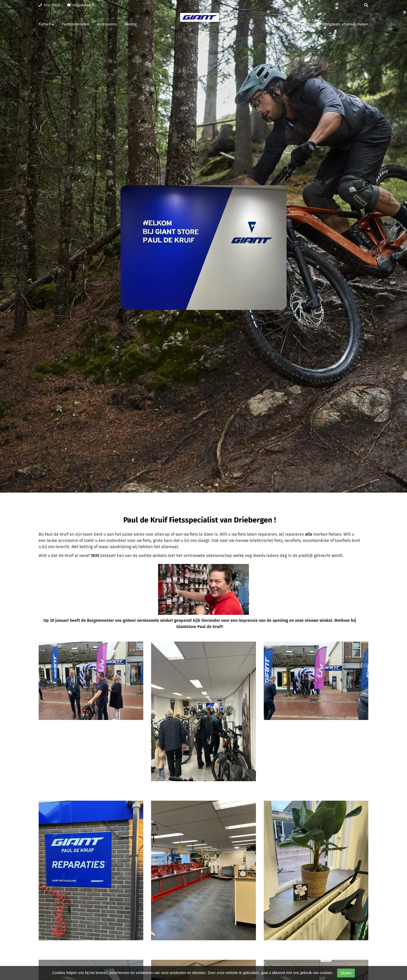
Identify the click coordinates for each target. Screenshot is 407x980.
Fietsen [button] (46, 24)
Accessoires (107, 24)
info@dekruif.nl (81, 5)
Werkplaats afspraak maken (345, 24)
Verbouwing (304, 24)
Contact (281, 24)
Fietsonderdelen (76, 24)
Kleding (130, 24)
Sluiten (346, 973)
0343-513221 (49, 5)
